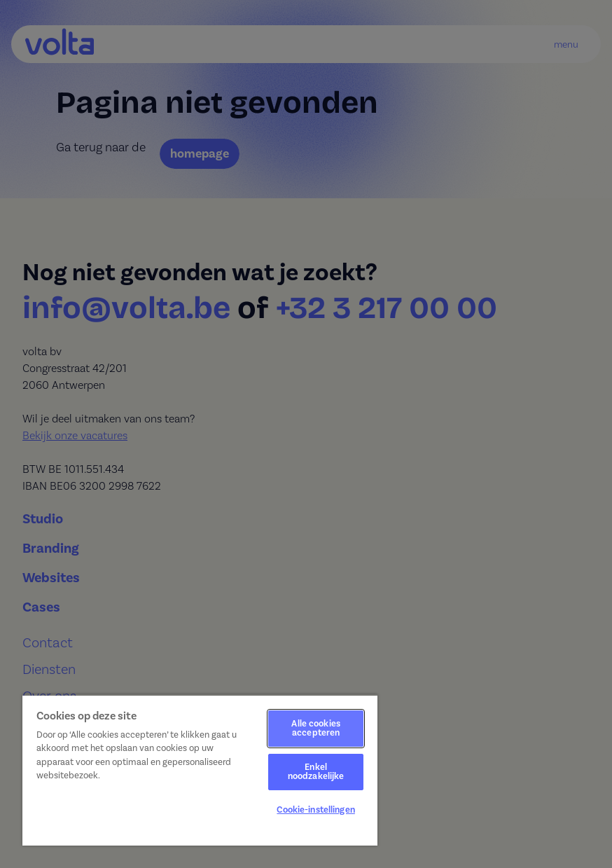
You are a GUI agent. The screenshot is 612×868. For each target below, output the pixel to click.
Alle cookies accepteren (316, 728)
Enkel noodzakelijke (316, 772)
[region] (200, 770)
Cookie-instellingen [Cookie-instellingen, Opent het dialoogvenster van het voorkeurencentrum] (315, 810)
